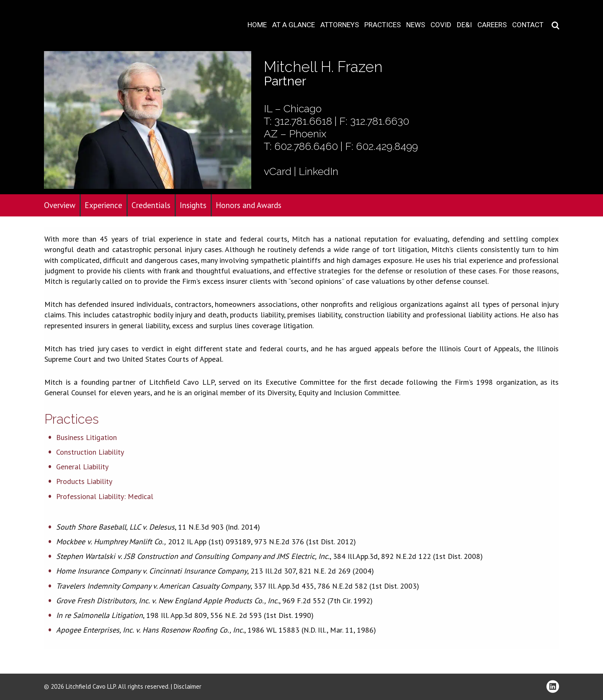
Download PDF (591, 32)
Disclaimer (188, 686)
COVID (441, 25)
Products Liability (84, 481)
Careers (492, 25)
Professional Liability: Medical (105, 496)
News (416, 25)
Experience (103, 205)
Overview (60, 205)
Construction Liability (90, 452)
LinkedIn (318, 171)
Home (257, 25)
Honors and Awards (249, 205)
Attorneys (340, 25)
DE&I (464, 25)
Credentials (151, 205)
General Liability (82, 467)
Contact (528, 25)
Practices (383, 25)
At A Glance (294, 25)
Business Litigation (86, 437)
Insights (193, 205)
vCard (278, 171)
